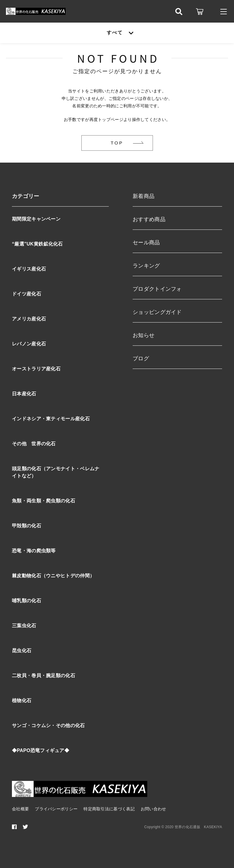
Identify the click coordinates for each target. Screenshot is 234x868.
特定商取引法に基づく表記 (109, 809)
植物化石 (22, 700)
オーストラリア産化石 (36, 369)
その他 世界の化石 (34, 444)
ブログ (141, 358)
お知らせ (144, 335)
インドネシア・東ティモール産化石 (51, 419)
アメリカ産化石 (29, 319)
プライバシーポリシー (56, 809)
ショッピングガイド (157, 312)
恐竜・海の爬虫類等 (34, 551)
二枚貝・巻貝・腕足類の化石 (44, 676)
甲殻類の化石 (27, 526)
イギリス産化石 (29, 269)
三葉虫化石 (24, 626)
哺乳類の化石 (27, 601)
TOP (117, 143)
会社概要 (20, 809)
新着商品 (144, 196)
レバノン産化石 (29, 344)
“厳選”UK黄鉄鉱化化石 (37, 244)
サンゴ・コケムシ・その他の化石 (48, 725)
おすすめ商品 (149, 219)
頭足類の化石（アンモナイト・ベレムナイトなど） (56, 472)
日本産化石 (24, 394)
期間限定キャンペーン (36, 219)
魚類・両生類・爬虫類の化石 (44, 501)
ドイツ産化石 (27, 294)
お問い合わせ (154, 809)
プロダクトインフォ (157, 289)
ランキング (146, 266)
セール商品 (146, 243)
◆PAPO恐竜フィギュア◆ (41, 750)
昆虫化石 (22, 651)
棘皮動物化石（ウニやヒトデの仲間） (53, 576)
